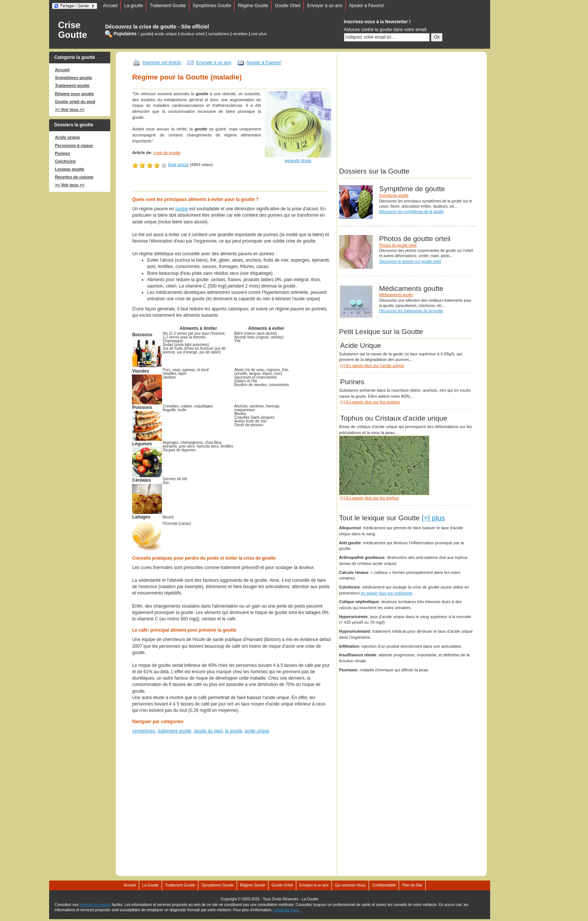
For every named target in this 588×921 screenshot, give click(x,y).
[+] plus (433, 518)
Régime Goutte (253, 6)
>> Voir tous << (70, 109)
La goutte (133, 6)
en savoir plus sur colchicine (387, 593)
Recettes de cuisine (74, 177)
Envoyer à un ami (325, 6)
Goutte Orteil (288, 6)
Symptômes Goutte (212, 6)
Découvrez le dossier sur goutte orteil (410, 261)
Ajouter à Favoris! (367, 6)
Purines (62, 153)
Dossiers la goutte (74, 125)
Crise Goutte (73, 30)
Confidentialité (384, 885)
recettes (240, 33)
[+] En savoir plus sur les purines (370, 402)
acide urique (166, 33)
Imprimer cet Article (162, 63)
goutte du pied (208, 731)
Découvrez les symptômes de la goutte (411, 212)
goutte (146, 33)
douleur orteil (193, 33)
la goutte (234, 731)
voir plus (259, 33)
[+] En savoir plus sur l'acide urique (372, 365)
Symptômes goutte (73, 78)
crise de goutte (167, 153)
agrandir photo (298, 160)
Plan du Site (412, 885)
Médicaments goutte (396, 295)
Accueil (110, 6)
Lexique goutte (69, 169)
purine (182, 209)
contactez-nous (286, 910)
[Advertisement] (232, 184)
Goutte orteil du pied (75, 102)
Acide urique (67, 137)
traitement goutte (174, 731)
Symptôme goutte (394, 195)
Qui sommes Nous (350, 885)
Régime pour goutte (74, 94)
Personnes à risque (74, 145)
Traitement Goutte (168, 6)
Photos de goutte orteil (398, 245)
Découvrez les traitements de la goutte (411, 311)
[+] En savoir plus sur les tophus (369, 498)
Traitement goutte (72, 85)
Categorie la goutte (75, 57)
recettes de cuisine (95, 905)
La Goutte (150, 885)
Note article (178, 165)
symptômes (219, 33)
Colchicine (65, 161)
